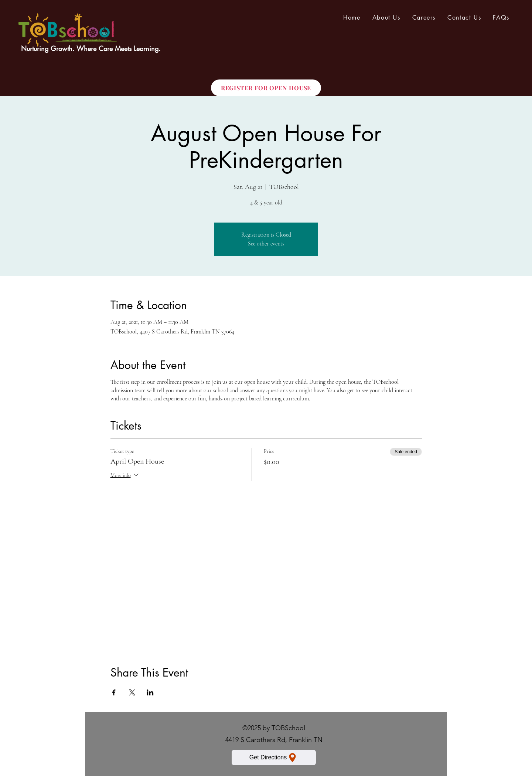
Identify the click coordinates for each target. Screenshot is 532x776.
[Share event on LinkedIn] (150, 692)
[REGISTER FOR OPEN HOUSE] (266, 88)
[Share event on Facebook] (114, 692)
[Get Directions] (274, 758)
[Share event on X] (132, 692)
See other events (266, 244)
